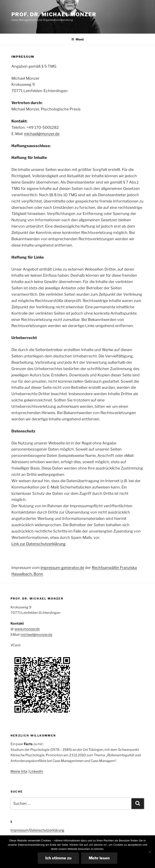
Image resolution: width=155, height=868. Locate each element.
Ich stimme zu (58, 858)
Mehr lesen (99, 858)
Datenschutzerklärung (47, 830)
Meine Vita (19, 771)
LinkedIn (36, 771)
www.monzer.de (27, 629)
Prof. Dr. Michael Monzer (54, 14)
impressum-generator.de (62, 568)
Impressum (20, 830)
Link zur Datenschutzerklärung (38, 544)
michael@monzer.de (42, 134)
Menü (77, 39)
